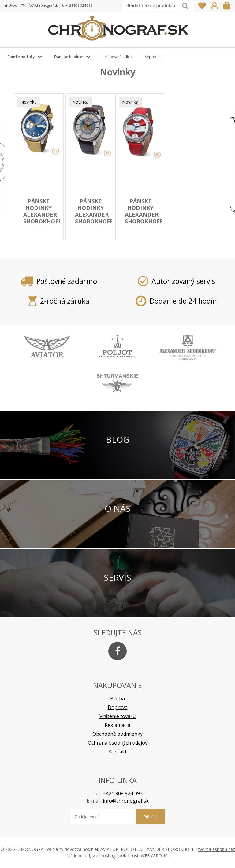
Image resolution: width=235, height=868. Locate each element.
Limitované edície (118, 57)
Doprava (118, 707)
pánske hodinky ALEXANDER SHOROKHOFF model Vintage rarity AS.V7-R (144, 225)
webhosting (104, 856)
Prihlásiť (214, 6)
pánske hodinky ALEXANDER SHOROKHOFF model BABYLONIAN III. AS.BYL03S (94, 225)
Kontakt (117, 752)
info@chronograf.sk (42, 5)
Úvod (13, 5)
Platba (117, 698)
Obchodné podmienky (117, 734)
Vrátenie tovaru (117, 716)
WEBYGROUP (154, 856)
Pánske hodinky (21, 57)
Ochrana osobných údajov (118, 743)
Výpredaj (153, 57)
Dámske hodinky (69, 57)
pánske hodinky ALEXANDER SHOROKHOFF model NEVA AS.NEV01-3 (42, 225)
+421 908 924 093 (123, 793)
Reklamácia (117, 725)
